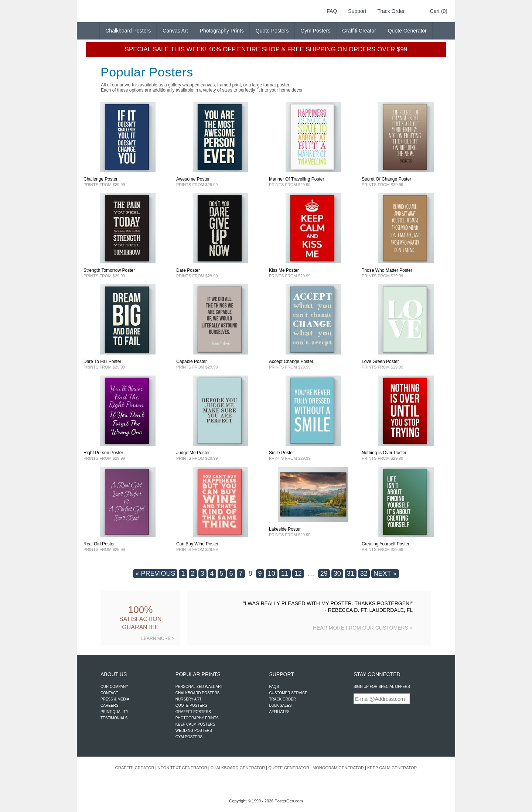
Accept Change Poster (291, 362)
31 (351, 573)
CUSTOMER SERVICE (288, 693)
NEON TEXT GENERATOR (182, 768)
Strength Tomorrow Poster (109, 270)
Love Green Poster (380, 362)
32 (364, 573)
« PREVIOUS (155, 573)
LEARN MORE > (158, 638)
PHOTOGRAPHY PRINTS (197, 718)
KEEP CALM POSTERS (195, 724)
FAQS (274, 687)
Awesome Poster (193, 179)
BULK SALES (280, 705)
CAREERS (109, 705)
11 (285, 573)
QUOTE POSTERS (191, 705)
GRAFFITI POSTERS (193, 712)
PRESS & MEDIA (115, 699)
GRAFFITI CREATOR (135, 768)
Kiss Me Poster (284, 270)
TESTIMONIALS (114, 718)
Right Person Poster (103, 453)
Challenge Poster (100, 179)
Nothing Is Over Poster (384, 453)
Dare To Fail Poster (103, 362)
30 (337, 573)
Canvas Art (175, 31)
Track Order (391, 11)
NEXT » (385, 573)
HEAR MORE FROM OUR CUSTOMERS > (363, 628)
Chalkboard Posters (128, 31)
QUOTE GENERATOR (289, 768)
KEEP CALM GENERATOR (392, 768)
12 (298, 573)
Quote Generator (407, 31)
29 (324, 573)
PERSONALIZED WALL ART (199, 687)
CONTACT (109, 693)
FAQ (332, 11)
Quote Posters (272, 31)
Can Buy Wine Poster (197, 544)
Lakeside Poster (285, 529)
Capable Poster (192, 362)
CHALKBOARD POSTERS (197, 693)
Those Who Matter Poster (387, 270)
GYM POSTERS (189, 737)
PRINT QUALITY (114, 712)
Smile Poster (282, 453)
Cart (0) (439, 11)
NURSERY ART (189, 699)
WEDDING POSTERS (194, 731)
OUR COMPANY (114, 687)
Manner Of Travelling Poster (296, 179)
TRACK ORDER (282, 699)
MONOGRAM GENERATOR (338, 768)
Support (357, 11)
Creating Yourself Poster (386, 544)
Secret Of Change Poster (386, 179)
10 (272, 573)
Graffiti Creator (359, 31)
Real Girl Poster (99, 544)
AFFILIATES (279, 712)
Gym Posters (315, 31)
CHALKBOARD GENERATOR (238, 768)
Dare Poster (188, 270)
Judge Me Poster (193, 453)
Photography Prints (222, 31)
